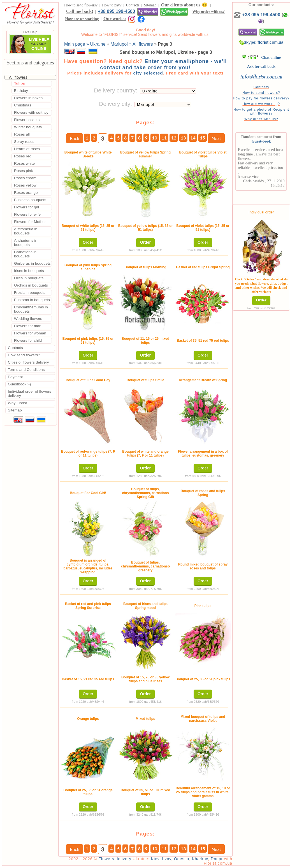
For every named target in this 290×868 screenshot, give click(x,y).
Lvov (167, 859)
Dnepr (217, 859)
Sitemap (150, 5)
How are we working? (261, 104)
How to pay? (112, 5)
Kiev (155, 859)
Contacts (133, 5)
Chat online (261, 58)
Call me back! (80, 11)
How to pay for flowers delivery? (261, 98)
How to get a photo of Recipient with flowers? (261, 111)
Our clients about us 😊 (184, 5)
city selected (148, 73)
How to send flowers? (81, 5)
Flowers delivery (115, 859)
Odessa (182, 859)
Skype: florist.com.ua (261, 42)
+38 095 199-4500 (116, 11)
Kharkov (200, 859)
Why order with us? (208, 12)
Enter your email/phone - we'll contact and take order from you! (163, 64)
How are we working (82, 19)
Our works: (115, 19)
